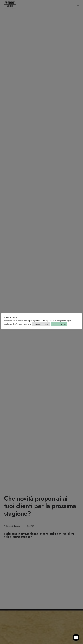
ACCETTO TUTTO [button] (59, 324)
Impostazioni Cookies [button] (41, 324)
